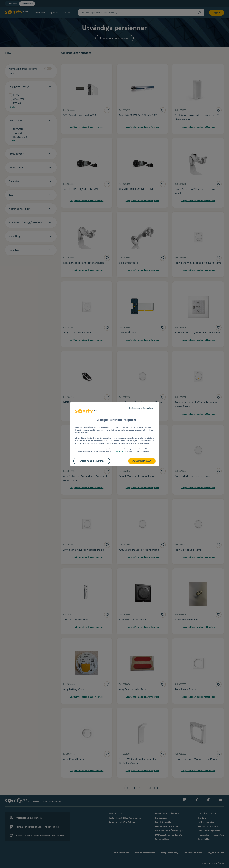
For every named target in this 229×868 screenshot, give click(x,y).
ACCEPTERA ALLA (142, 461)
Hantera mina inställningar (92, 461)
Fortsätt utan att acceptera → (142, 408)
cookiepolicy (120, 451)
